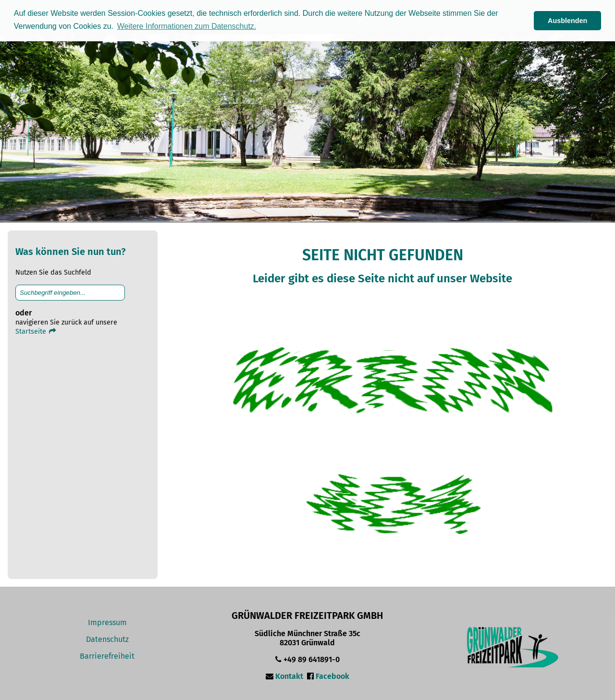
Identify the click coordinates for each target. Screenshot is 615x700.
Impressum (107, 622)
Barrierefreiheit (107, 656)
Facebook (332, 676)
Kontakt (289, 676)
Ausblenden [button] (567, 21)
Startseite (36, 332)
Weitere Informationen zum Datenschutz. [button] (187, 26)
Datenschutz (107, 639)
